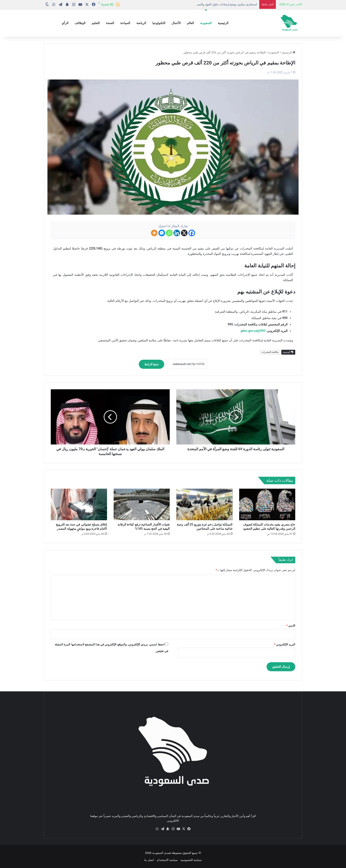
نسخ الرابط (151, 364)
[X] (184, 233)
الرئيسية (223, 23)
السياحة (125, 23)
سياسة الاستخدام (167, 860)
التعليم (96, 23)
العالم (190, 23)
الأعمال (176, 23)
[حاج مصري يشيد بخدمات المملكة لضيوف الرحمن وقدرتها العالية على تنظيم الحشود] (267, 505)
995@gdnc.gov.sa (253, 331)
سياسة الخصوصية (191, 860)
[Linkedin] (177, 233)
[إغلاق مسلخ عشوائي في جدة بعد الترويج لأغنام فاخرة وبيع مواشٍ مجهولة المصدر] (79, 505)
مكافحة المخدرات (270, 352)
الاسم (291, 626)
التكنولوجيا (159, 23)
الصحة (110, 23)
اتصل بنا (149, 860)
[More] (154, 233)
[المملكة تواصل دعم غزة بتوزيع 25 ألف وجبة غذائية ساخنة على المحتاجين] (204, 505)
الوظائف (80, 23)
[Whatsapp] (169, 233)
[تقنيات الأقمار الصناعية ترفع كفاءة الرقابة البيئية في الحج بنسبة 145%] (142, 505)
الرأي (65, 23)
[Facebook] (192, 233)
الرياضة (141, 23)
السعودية (206, 23)
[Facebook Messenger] (162, 233)
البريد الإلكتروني (285, 644)
